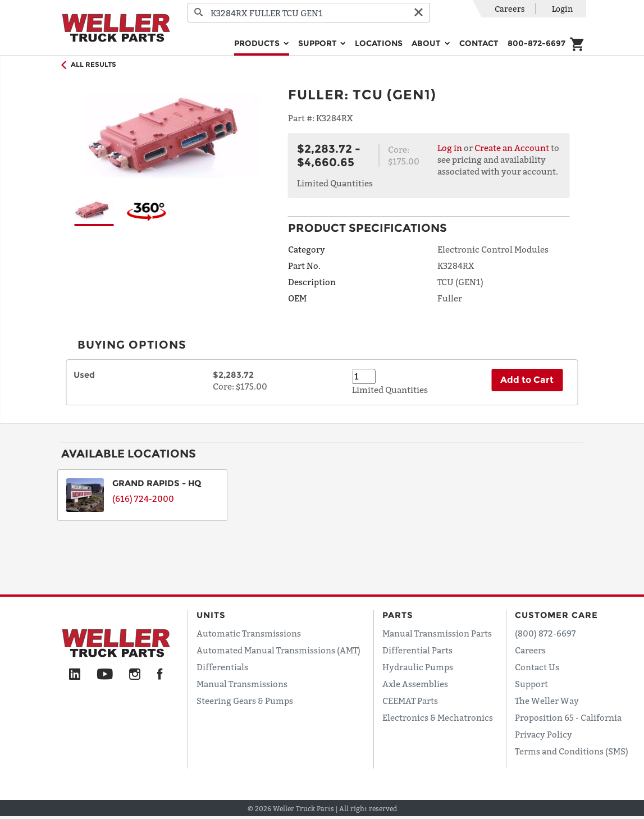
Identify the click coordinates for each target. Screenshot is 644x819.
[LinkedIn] (75, 675)
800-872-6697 (536, 43)
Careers (510, 9)
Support (531, 684)
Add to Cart (527, 380)
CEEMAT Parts (410, 701)
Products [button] (258, 43)
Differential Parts (417, 650)
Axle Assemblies (415, 684)
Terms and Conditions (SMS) (572, 751)
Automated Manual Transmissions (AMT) (278, 650)
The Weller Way (547, 701)
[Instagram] (135, 675)
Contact (479, 43)
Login (562, 9)
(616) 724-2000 (143, 498)
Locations (379, 43)
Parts (398, 615)
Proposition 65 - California (568, 717)
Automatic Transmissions (249, 633)
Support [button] (319, 43)
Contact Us (537, 667)
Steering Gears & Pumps (245, 701)
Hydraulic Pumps (418, 667)
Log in (450, 148)
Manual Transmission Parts (437, 633)
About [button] (427, 43)
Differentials (222, 667)
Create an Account (512, 148)
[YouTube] (105, 675)
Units (211, 615)
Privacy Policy (543, 734)
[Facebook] (160, 675)
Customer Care (556, 615)
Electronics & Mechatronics (438, 717)
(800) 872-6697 (545, 633)
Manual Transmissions (242, 684)
